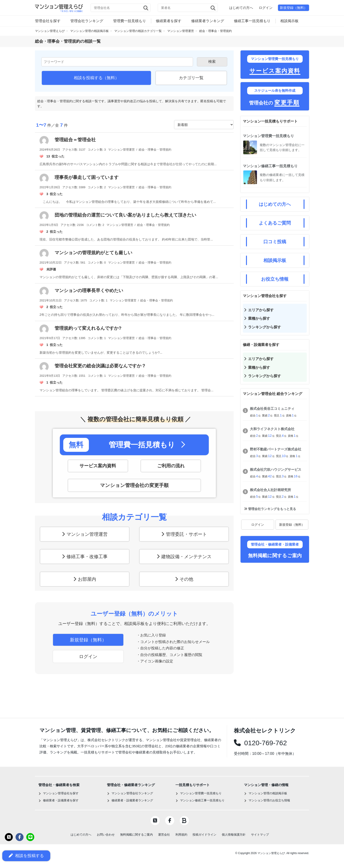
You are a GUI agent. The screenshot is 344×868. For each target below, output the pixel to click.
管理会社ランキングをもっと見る (272, 509)
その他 (186, 579)
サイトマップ (260, 835)
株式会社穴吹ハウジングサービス (276, 469)
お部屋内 (87, 579)
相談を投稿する (26, 856)
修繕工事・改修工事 (87, 557)
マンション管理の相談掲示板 (268, 793)
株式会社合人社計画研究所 (270, 490)
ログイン (266, 8)
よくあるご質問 (275, 223)
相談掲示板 (289, 21)
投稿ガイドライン (204, 835)
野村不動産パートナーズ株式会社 (276, 449)
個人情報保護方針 (234, 835)
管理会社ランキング (87, 21)
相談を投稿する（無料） (96, 78)
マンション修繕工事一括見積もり (270, 166)
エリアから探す (261, 310)
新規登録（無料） (294, 8)
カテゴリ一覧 (191, 78)
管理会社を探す (48, 21)
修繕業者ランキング (208, 21)
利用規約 (181, 835)
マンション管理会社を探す (61, 793)
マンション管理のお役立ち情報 (269, 800)
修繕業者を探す (169, 21)
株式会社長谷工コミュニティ (272, 409)
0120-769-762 (264, 743)
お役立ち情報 (275, 279)
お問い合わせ (106, 835)
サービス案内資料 (98, 466)
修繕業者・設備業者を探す (61, 800)
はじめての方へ (241, 8)
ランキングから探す (265, 327)
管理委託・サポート (186, 534)
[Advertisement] (275, 635)
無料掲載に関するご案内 (136, 835)
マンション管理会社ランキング (132, 793)
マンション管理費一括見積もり (268, 136)
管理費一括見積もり (130, 21)
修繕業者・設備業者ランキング (132, 800)
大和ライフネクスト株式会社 (272, 429)
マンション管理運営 (87, 534)
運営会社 (164, 835)
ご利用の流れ (171, 466)
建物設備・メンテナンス (186, 557)
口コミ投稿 (275, 242)
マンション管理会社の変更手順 (134, 485)
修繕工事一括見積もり (252, 21)
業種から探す (259, 318)
